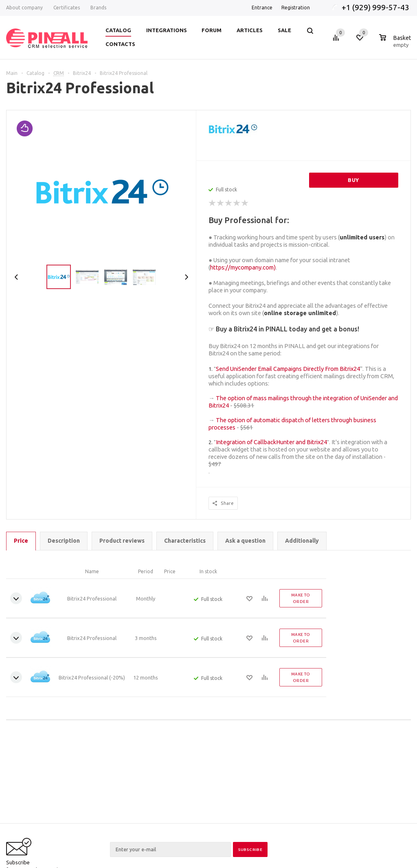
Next (186, 277)
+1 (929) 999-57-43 (376, 7)
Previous (16, 277)
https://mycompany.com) (243, 267)
